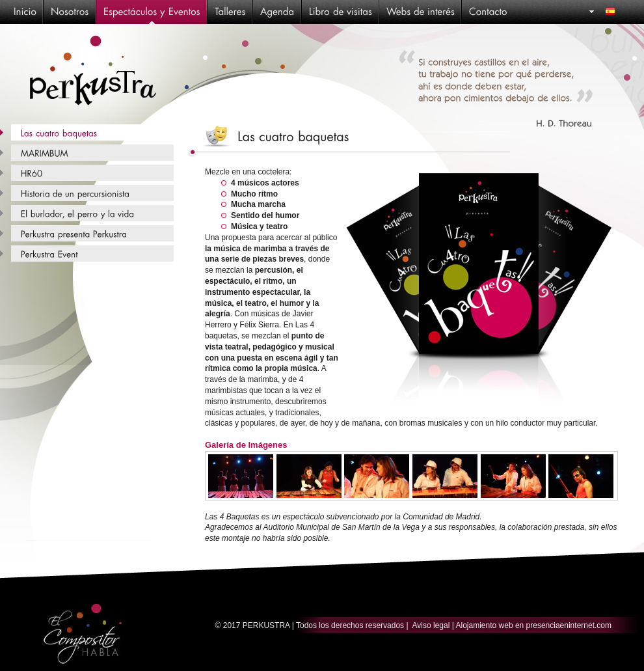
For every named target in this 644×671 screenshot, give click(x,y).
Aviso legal (431, 625)
